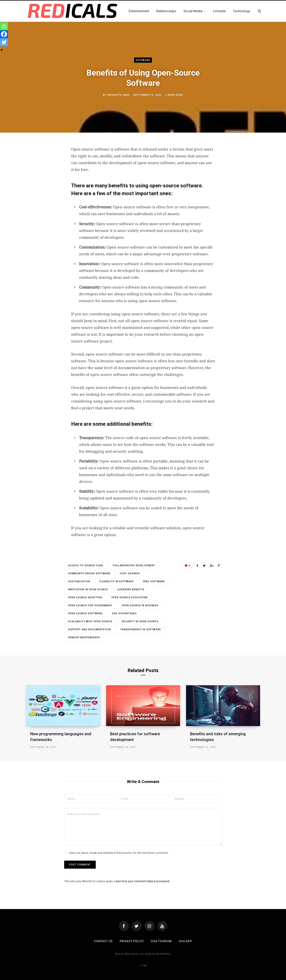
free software (154, 581)
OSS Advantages (124, 613)
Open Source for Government (90, 605)
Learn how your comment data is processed (142, 881)
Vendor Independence (84, 637)
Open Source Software (85, 613)
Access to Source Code (86, 565)
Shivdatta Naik (118, 95)
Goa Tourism (161, 941)
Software (143, 60)
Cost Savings (130, 573)
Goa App (185, 941)
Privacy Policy (132, 941)
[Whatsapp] (4, 26)
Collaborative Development (134, 565)
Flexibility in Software (117, 581)
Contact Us (103, 941)
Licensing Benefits (131, 589)
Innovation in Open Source (88, 589)
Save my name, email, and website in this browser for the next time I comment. (119, 853)
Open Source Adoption (85, 597)
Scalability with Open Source (90, 621)
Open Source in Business (140, 605)
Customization (79, 581)
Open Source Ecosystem (130, 597)
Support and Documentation (90, 629)
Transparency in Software (141, 629)
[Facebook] (4, 34)
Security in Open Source (140, 621)
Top (143, 966)
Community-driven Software (89, 573)
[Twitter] (4, 42)
